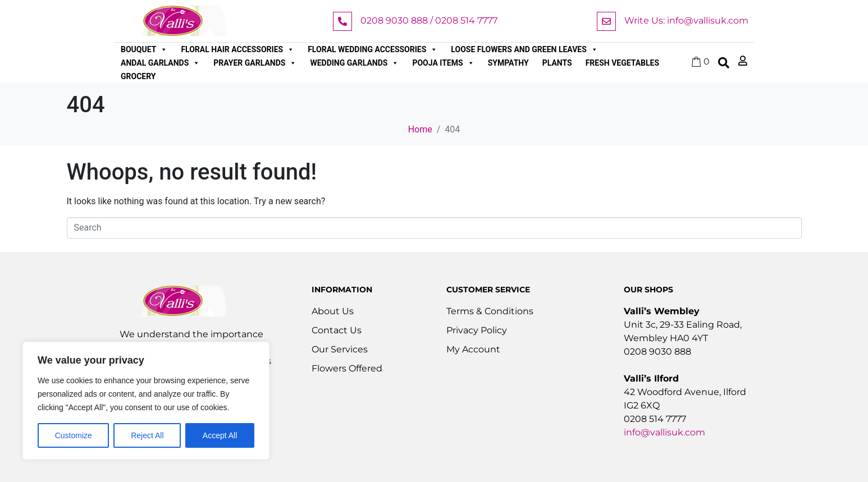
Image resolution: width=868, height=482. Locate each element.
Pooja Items (443, 63)
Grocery (138, 76)
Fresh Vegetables (622, 63)
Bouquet (144, 49)
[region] (146, 401)
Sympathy (508, 63)
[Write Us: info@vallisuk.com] (606, 21)
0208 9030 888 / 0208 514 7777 (429, 20)
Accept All (220, 435)
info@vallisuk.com (664, 432)
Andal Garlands (160, 63)
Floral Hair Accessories (237, 49)
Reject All (147, 435)
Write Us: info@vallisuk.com (686, 20)
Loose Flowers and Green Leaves (524, 49)
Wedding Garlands (354, 63)
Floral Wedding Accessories (373, 49)
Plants (557, 63)
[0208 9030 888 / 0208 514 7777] (342, 21)
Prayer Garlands (255, 63)
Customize (74, 435)
